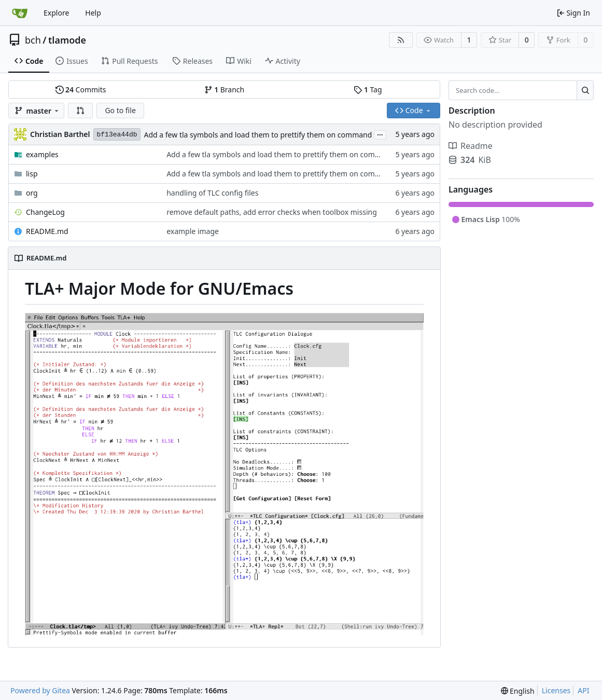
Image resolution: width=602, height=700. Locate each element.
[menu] (518, 691)
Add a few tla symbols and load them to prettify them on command (258, 135)
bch (33, 40)
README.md (47, 231)
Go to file (120, 110)
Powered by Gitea (40, 690)
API (583, 690)
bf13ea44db (117, 135)
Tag (368, 90)
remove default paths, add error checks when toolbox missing (272, 212)
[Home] (20, 13)
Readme (471, 146)
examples (42, 154)
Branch (225, 90)
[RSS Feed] (401, 40)
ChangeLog (45, 212)
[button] (80, 111)
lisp (32, 174)
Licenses (556, 690)
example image (193, 231)
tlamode (67, 40)
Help (93, 13)
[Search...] (585, 90)
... (380, 134)
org (32, 193)
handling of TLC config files (212, 193)
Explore (56, 13)
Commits (81, 90)
